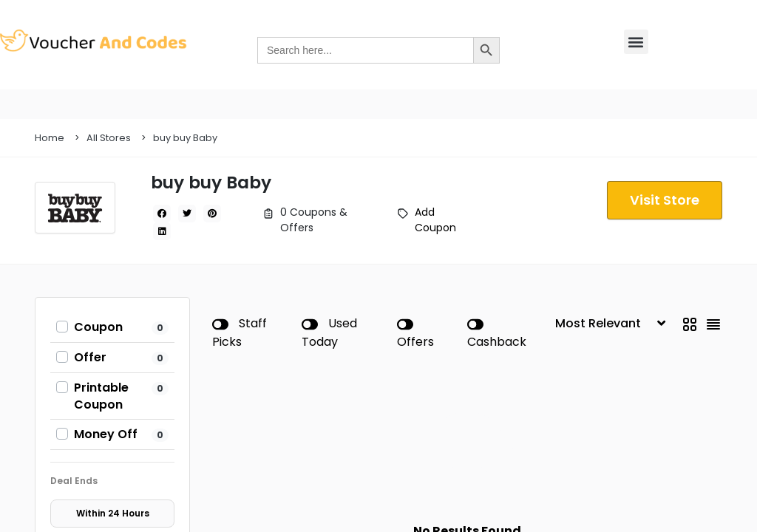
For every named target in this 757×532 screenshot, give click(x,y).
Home (50, 138)
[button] (636, 42)
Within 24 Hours (113, 513)
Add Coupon (435, 220)
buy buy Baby (185, 138)
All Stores (109, 138)
